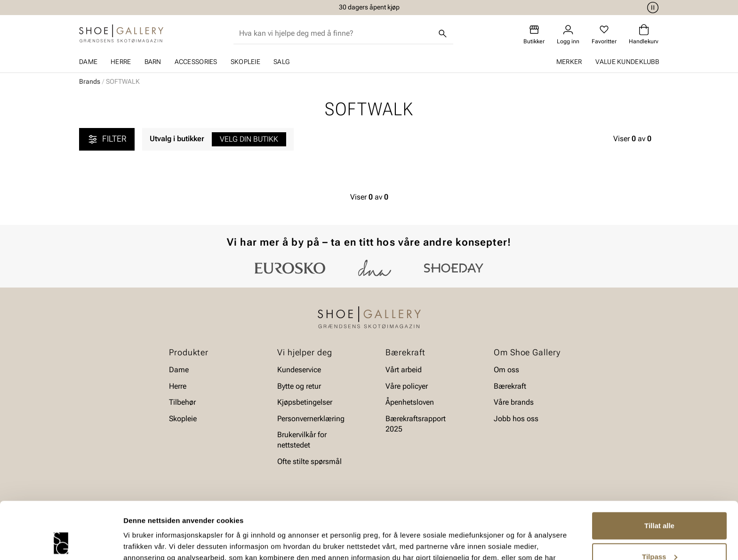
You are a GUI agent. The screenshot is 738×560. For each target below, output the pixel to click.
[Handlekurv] (644, 35)
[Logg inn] (568, 35)
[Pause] (651, 8)
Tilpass (660, 503)
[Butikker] (534, 35)
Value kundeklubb (627, 62)
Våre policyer (407, 386)
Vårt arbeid (404, 370)
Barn (153, 62)
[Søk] (443, 33)
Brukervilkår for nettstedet (302, 440)
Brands (90, 81)
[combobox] (336, 33)
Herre (121, 62)
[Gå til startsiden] (121, 33)
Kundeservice (299, 370)
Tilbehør (182, 402)
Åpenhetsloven (410, 402)
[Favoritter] (604, 35)
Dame (88, 62)
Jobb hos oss (516, 419)
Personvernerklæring (311, 419)
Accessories (196, 62)
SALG (281, 62)
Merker (569, 62)
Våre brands (514, 402)
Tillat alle (659, 472)
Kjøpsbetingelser (305, 402)
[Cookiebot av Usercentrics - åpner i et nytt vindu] (61, 542)
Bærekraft (510, 386)
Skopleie (245, 62)
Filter (107, 139)
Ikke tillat (659, 534)
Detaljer (136, 541)
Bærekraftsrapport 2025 (416, 424)
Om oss (506, 370)
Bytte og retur (299, 386)
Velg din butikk (249, 139)
